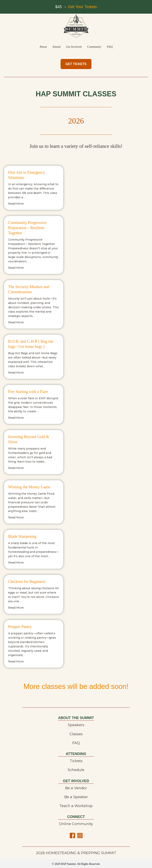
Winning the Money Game (29, 487)
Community (94, 47)
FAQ (110, 47)
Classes (76, 734)
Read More (16, 203)
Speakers (76, 725)
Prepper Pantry (20, 627)
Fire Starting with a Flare (28, 392)
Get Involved (74, 47)
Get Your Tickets (82, 7)
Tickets (76, 761)
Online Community (76, 824)
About (43, 47)
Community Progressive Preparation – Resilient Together (27, 228)
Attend (57, 47)
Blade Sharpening (22, 536)
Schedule (76, 770)
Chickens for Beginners (27, 582)
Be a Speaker (76, 797)
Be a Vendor (76, 788)
